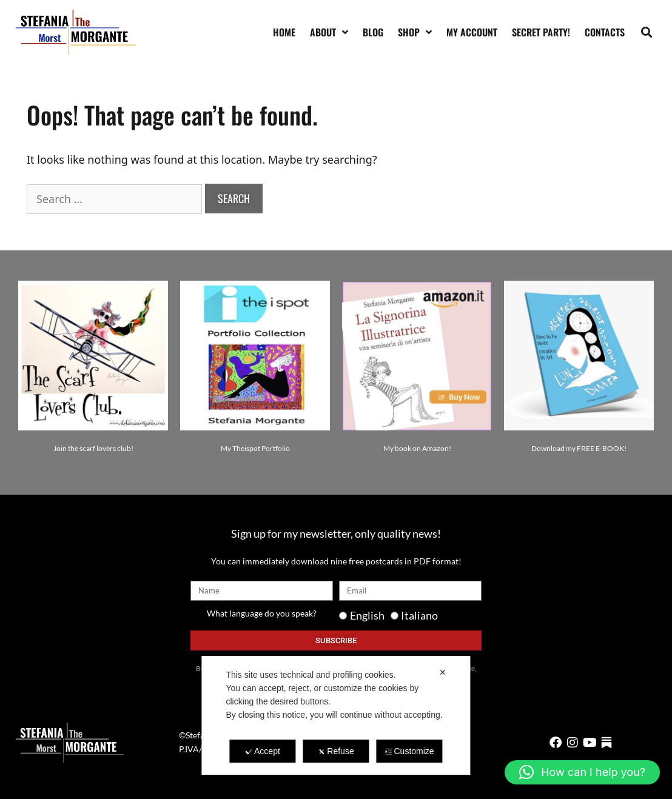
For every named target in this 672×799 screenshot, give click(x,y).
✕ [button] (443, 672)
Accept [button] (263, 751)
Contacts (605, 32)
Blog (373, 32)
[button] (647, 32)
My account (472, 32)
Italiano (419, 615)
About (329, 32)
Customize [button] (409, 751)
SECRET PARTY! (541, 32)
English (367, 615)
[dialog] (336, 715)
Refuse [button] (336, 751)
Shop (415, 32)
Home (284, 32)
